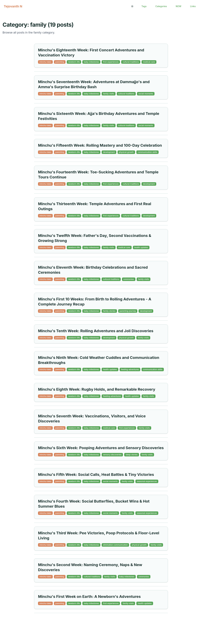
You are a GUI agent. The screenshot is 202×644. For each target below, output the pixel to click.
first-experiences (111, 62)
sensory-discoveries (112, 455)
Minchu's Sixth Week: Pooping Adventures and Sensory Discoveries (101, 448)
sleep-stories (132, 455)
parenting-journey (128, 311)
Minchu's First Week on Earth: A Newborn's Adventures (89, 597)
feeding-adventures (130, 369)
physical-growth (126, 152)
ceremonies (129, 279)
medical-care (149, 62)
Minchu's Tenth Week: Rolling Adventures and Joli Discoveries (96, 331)
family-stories (109, 311)
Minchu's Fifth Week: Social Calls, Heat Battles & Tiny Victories (96, 475)
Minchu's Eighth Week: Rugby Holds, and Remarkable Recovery (97, 389)
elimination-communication (115, 545)
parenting (60, 62)
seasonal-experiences (147, 481)
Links (193, 6)
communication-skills (147, 152)
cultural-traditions (131, 62)
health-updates (141, 247)
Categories (161, 6)
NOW (179, 6)
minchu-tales (45, 62)
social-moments (146, 94)
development (109, 152)
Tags (144, 6)
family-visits (109, 94)
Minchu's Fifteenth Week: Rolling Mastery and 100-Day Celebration (100, 145)
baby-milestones (91, 62)
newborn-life (74, 62)
